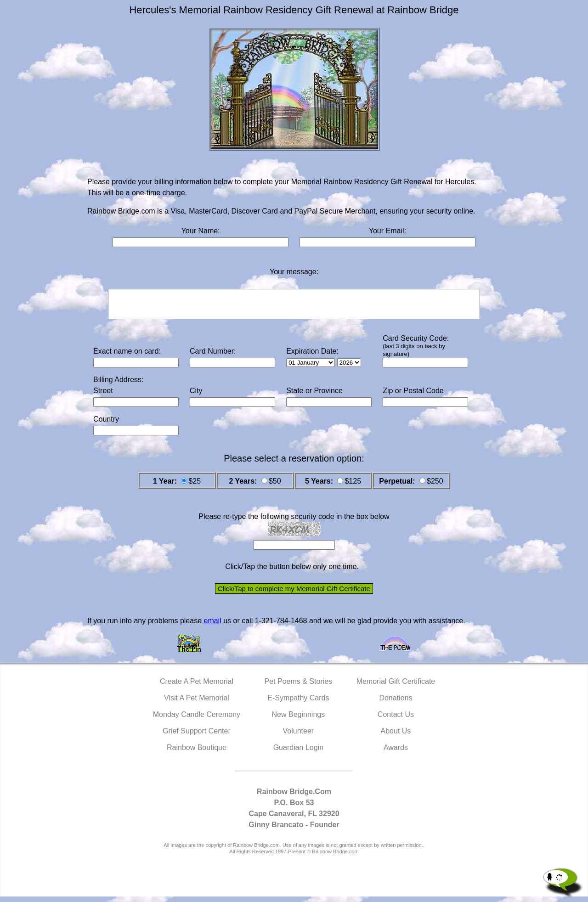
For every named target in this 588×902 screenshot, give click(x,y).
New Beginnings (299, 720)
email (212, 626)
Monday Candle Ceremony (197, 720)
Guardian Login (298, 753)
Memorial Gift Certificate (396, 687)
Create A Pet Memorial (197, 687)
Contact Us (396, 720)
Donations (396, 703)
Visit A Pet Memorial (197, 703)
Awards (396, 753)
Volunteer (299, 736)
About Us (396, 736)
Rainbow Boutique (197, 753)
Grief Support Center (197, 736)
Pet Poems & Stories (299, 687)
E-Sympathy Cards (298, 703)
